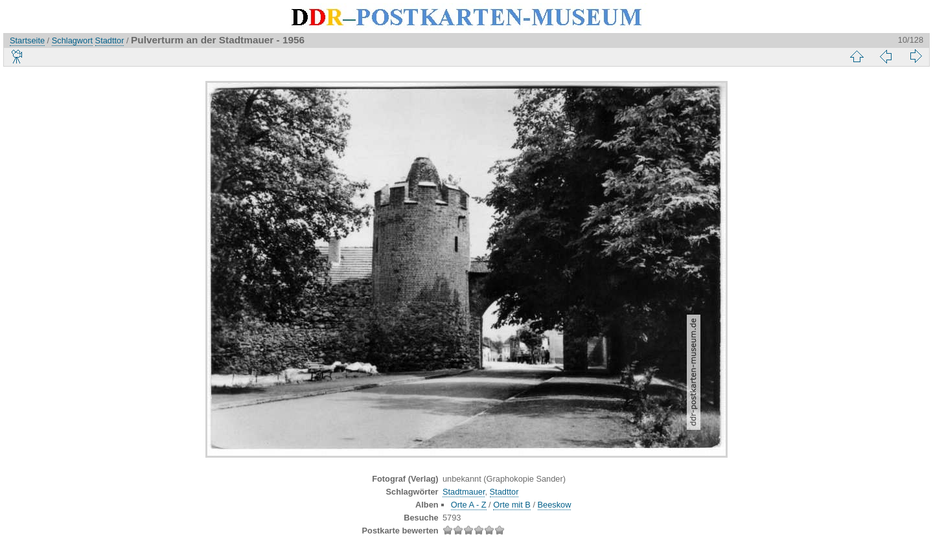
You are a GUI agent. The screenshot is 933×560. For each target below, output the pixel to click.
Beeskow (555, 505)
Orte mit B (512, 505)
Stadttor (110, 40)
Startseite (27, 40)
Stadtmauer (464, 492)
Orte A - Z (469, 505)
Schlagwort (72, 40)
